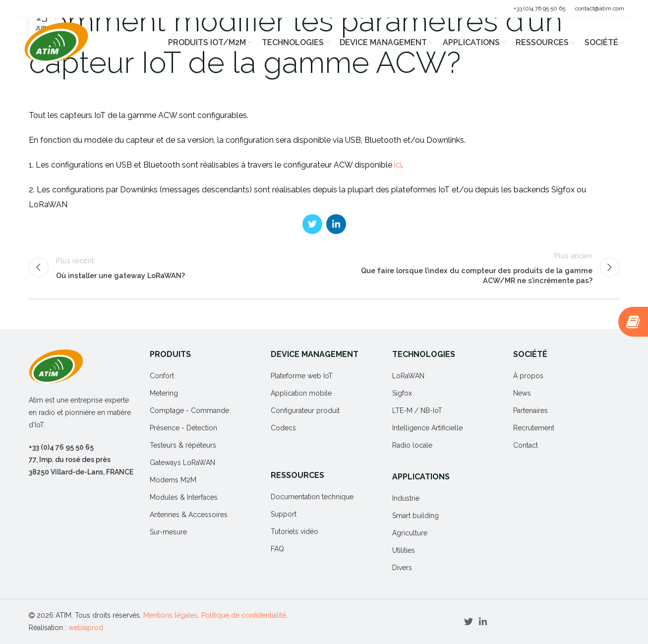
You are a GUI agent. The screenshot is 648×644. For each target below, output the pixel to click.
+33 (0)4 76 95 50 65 (539, 8)
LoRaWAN (408, 376)
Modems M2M (173, 480)
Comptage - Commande (189, 410)
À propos (528, 376)
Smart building (415, 516)
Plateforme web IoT (302, 376)
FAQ (277, 549)
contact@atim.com (600, 8)
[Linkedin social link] (336, 224)
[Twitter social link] (312, 224)
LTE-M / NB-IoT (417, 410)
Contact (526, 445)
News (522, 393)
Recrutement (534, 428)
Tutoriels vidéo (295, 531)
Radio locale (412, 445)
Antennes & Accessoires (189, 515)
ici (398, 165)
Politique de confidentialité (244, 615)
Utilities (404, 550)
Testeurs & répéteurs (183, 445)
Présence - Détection (183, 428)
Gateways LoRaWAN (182, 463)
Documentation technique (312, 497)
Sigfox (402, 393)
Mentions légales (171, 615)
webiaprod (86, 628)
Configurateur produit (305, 410)
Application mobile (301, 393)
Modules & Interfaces (184, 497)
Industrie (406, 498)
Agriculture (410, 533)
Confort (162, 376)
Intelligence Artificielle (427, 428)
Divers (402, 568)
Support (284, 514)
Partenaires (530, 410)
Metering (164, 393)
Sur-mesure (168, 532)
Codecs (283, 428)
